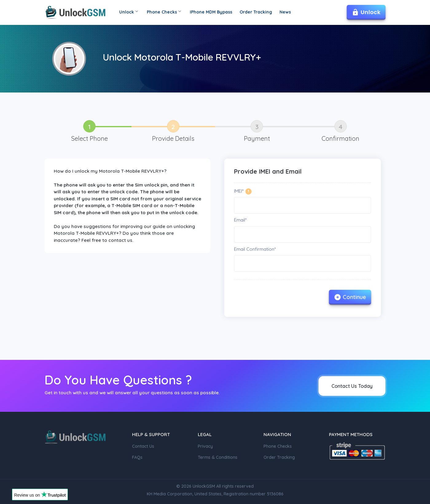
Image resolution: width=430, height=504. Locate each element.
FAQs (137, 457)
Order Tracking (256, 12)
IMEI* (239, 191)
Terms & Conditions (218, 457)
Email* (240, 220)
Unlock (128, 12)
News (285, 12)
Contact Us (143, 446)
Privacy (205, 446)
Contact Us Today (352, 386)
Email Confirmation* (255, 249)
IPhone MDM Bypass (211, 12)
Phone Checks (164, 12)
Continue (350, 297)
